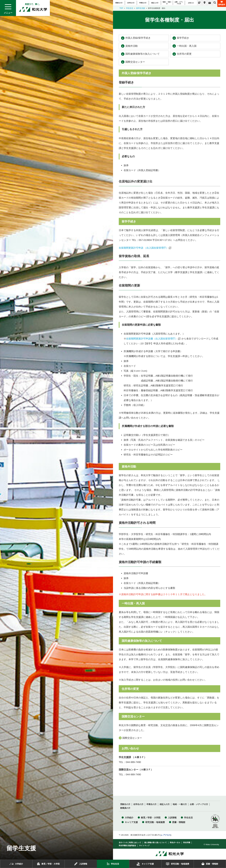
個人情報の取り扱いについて (156, 843)
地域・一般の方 (167, 3)
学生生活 (130, 8)
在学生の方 (131, 3)
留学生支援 (141, 8)
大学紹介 (129, 818)
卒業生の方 (143, 3)
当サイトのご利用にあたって (130, 843)
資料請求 (222, 3)
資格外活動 (132, 46)
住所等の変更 (184, 54)
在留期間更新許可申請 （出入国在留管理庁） (144, 248)
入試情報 (172, 818)
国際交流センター (135, 62)
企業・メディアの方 (179, 3)
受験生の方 (119, 3)
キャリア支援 (131, 822)
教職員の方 (125, 808)
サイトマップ (144, 846)
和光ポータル (175, 843)
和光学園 (187, 843)
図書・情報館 (179, 822)
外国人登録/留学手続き (138, 38)
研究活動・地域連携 (155, 822)
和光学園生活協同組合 (127, 846)
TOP (121, 8)
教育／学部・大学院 (151, 818)
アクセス (167, 835)
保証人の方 (155, 3)
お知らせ (191, 3)
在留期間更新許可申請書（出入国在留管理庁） (152, 339)
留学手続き (183, 38)
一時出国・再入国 (187, 46)
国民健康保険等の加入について (143, 54)
